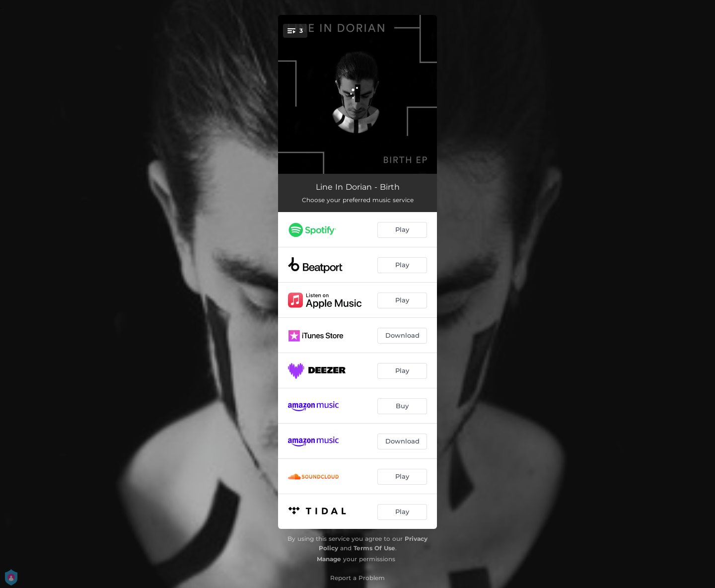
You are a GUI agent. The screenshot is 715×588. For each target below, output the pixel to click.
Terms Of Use (374, 548)
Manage (329, 559)
